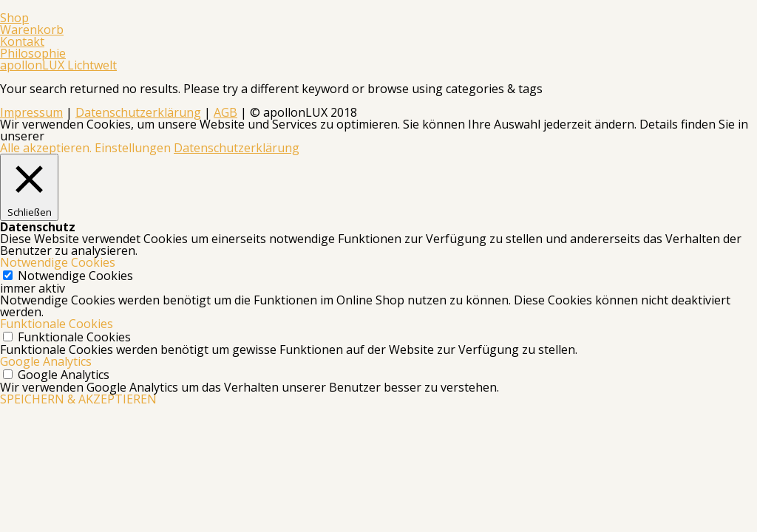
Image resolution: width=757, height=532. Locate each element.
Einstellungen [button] (133, 148)
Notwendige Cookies (75, 276)
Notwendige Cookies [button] (58, 262)
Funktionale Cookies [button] (57, 324)
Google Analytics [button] (46, 361)
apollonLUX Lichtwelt (58, 65)
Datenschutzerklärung (138, 112)
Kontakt (22, 41)
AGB (225, 112)
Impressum (31, 112)
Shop (14, 18)
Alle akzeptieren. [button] (46, 148)
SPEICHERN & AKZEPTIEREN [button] (78, 399)
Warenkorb (32, 30)
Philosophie (33, 53)
